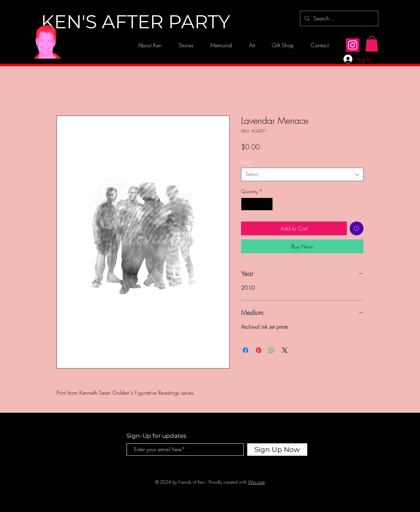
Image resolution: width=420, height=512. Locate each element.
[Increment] (267, 204)
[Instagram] (353, 45)
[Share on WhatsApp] (272, 350)
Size (245, 162)
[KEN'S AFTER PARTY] (136, 22)
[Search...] (338, 18)
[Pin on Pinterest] (259, 350)
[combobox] (302, 174)
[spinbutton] (257, 204)
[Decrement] (246, 204)
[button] (372, 44)
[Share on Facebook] (246, 350)
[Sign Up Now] (277, 450)
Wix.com (256, 482)
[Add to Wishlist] (357, 228)
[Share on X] (285, 350)
